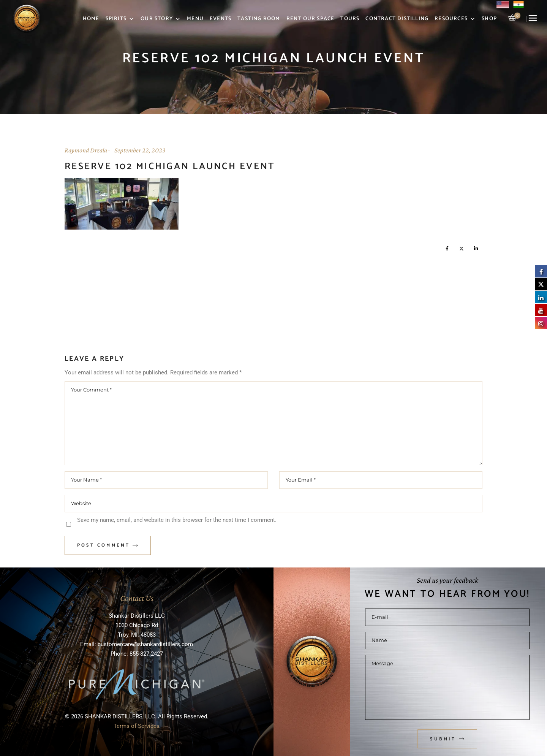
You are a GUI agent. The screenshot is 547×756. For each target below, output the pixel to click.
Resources (455, 19)
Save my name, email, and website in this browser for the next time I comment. (177, 520)
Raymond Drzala (86, 150)
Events (221, 19)
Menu (195, 19)
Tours (350, 19)
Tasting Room (259, 19)
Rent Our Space (311, 19)
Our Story (161, 19)
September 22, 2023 (140, 150)
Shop (489, 19)
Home (91, 19)
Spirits (120, 19)
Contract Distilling (397, 19)
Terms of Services (137, 726)
